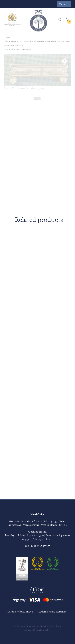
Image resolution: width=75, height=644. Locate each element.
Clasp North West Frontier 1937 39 (17, 49)
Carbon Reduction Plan (21, 612)
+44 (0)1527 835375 (40, 546)
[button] (64, 4)
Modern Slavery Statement (52, 612)
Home (6, 37)
